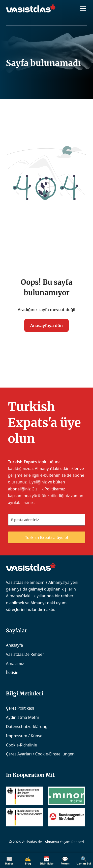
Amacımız (15, 664)
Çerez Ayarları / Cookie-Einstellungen (40, 754)
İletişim (13, 672)
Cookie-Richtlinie (21, 745)
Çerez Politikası (20, 708)
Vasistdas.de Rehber (25, 654)
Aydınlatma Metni (22, 717)
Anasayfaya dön (46, 325)
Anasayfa (14, 645)
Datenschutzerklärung (27, 727)
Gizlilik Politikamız (48, 489)
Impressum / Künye (24, 736)
